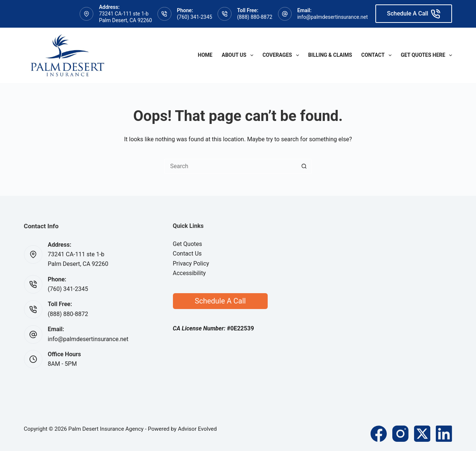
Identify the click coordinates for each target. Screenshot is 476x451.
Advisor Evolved (197, 429)
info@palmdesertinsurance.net (332, 17)
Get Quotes (188, 244)
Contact (378, 55)
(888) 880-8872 (255, 17)
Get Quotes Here (426, 55)
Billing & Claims (330, 55)
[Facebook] (379, 434)
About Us (239, 55)
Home (205, 55)
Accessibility (190, 273)
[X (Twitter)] (422, 434)
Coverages (282, 55)
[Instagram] (400, 434)
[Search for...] (230, 166)
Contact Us (187, 254)
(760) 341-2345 (195, 17)
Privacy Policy (191, 263)
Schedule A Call (414, 14)
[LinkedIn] (444, 434)
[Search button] (304, 166)
